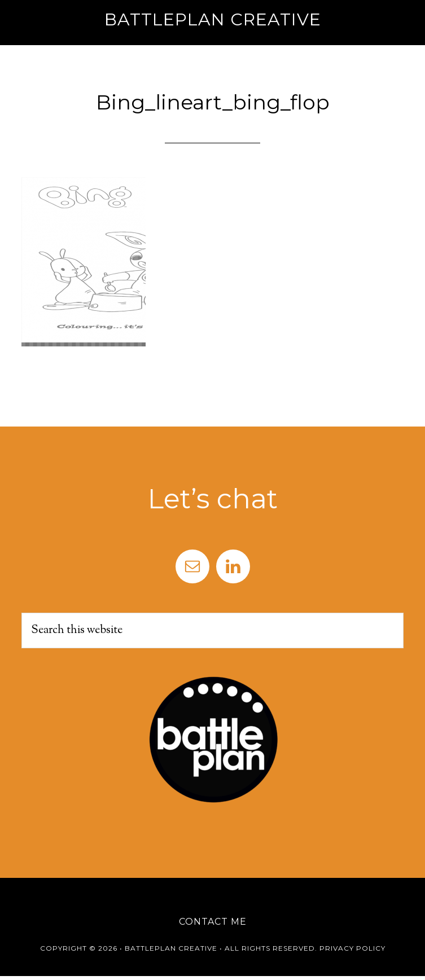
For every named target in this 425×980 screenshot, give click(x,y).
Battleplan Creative (213, 19)
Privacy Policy (352, 948)
